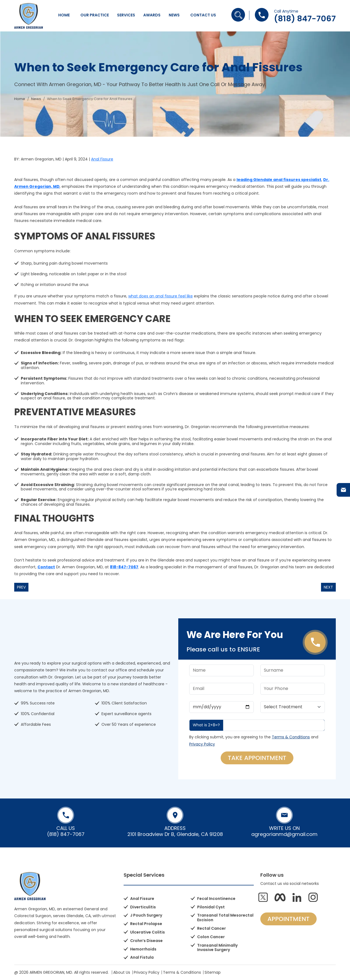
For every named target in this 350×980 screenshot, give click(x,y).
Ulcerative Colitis (148, 932)
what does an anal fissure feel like (161, 296)
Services (126, 15)
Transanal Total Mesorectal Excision (225, 918)
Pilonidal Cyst (211, 907)
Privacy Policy (202, 744)
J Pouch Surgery (146, 915)
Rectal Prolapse (146, 924)
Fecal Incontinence (216, 899)
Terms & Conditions (291, 737)
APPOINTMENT (288, 919)
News (174, 15)
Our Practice (95, 15)
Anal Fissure (102, 159)
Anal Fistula (142, 957)
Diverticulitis (143, 907)
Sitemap (213, 972)
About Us (122, 972)
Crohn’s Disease (146, 941)
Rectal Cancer (212, 928)
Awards (152, 15)
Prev (21, 587)
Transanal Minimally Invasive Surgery (217, 948)
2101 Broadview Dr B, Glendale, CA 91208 (175, 834)
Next (328, 587)
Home (64, 15)
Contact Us (203, 15)
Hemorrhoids (143, 949)
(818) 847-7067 (305, 19)
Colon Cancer (211, 937)
